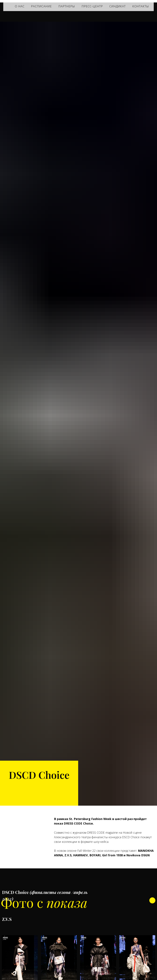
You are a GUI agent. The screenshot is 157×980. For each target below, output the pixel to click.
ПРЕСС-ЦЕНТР (92, 6)
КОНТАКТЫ (141, 6)
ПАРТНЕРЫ (67, 6)
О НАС (20, 6)
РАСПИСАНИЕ (41, 6)
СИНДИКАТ (118, 6)
